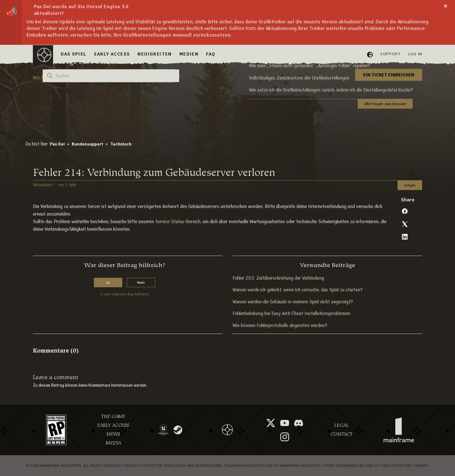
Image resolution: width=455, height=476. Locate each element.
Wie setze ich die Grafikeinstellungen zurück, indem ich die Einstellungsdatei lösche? (331, 90)
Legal (342, 425)
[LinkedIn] (405, 237)
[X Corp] (405, 224)
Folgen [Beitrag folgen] (410, 185)
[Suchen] (111, 76)
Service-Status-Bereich (178, 222)
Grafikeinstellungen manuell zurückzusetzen (177, 35)
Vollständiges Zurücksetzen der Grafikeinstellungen (299, 78)
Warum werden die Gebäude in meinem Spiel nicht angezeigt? (293, 302)
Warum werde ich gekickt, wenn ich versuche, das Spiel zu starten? (297, 290)
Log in (415, 54)
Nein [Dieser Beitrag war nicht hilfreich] (141, 282)
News (113, 434)
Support (390, 54)
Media (113, 443)
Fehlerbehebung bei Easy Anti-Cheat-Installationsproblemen (291, 313)
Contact (342, 434)
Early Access (113, 425)
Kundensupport (88, 144)
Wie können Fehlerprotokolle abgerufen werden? (280, 325)
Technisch (121, 144)
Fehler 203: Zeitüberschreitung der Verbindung (278, 278)
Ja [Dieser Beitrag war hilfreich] (108, 282)
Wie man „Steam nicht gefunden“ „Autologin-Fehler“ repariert (309, 66)
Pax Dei (57, 144)
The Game (113, 416)
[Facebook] (405, 211)
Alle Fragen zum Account (385, 104)
